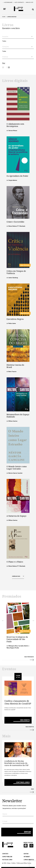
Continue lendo (23, 782)
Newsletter (12, 801)
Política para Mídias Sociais (24, 863)
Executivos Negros (15, 319)
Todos (4, 41)
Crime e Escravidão (15, 222)
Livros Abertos (29, 860)
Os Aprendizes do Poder (17, 176)
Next (33, 621)
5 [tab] (22, 756)
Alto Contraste (19, 2)
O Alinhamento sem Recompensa (15, 125)
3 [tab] (18, 756)
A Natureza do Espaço (16, 516)
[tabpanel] (18, 750)
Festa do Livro (7, 860)
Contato (5, 854)
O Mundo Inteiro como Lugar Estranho (17, 468)
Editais (26, 854)
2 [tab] (16, 756)
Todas (4, 51)
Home (4, 17)
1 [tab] (14, 756)
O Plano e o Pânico (15, 562)
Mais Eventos (18, 729)
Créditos (13, 863)
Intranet (27, 857)
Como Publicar (7, 857)
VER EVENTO (25, 720)
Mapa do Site (29, 2)
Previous (3, 621)
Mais (18, 792)
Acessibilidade (8, 2)
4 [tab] (20, 756)
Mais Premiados (18, 659)
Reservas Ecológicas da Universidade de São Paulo (17, 639)
